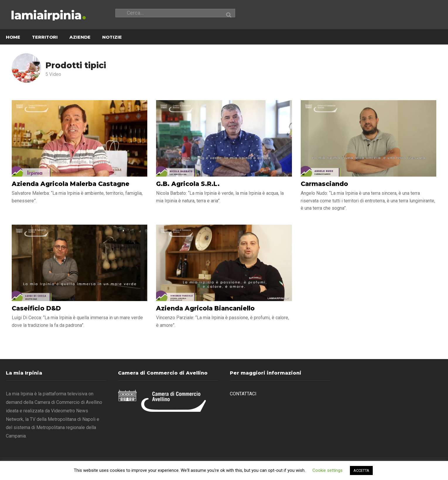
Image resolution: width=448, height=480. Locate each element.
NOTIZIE (112, 37)
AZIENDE (80, 37)
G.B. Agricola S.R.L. (188, 184)
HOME (13, 37)
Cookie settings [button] (328, 470)
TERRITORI (45, 37)
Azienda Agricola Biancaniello (205, 309)
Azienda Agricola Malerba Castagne (71, 184)
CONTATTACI (243, 394)
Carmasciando (324, 184)
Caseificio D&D (36, 309)
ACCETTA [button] (361, 470)
